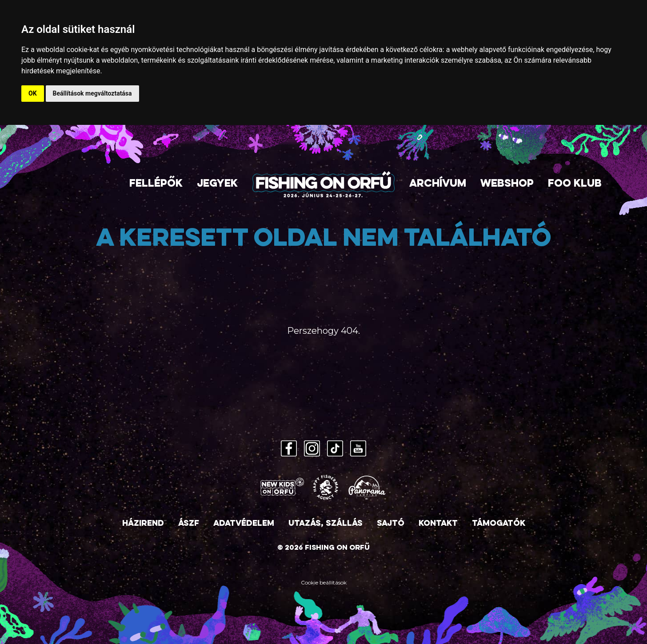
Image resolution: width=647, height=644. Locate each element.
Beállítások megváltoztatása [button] (92, 93)
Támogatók (499, 524)
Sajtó (391, 524)
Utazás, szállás (325, 524)
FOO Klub (575, 184)
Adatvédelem (244, 524)
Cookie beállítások (324, 582)
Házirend (143, 524)
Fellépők (156, 184)
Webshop (507, 184)
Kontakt (438, 524)
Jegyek (217, 184)
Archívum (438, 184)
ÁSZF (189, 524)
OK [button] (33, 93)
